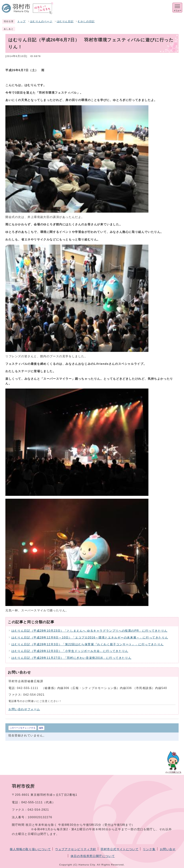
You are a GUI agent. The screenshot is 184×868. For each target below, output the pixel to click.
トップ (21, 21)
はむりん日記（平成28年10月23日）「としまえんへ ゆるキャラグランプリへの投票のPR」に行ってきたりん (89, 631)
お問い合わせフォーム (24, 709)
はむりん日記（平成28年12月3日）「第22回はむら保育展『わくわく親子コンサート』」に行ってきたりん (88, 644)
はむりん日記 (65, 21)
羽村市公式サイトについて (120, 849)
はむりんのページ (41, 21)
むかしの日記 (86, 21)
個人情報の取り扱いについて (30, 849)
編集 (41, 728)
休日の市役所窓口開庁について (93, 856)
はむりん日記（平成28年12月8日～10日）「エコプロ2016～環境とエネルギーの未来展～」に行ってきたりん (90, 638)
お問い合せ (168, 849)
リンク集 (149, 849)
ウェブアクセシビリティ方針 (76, 849)
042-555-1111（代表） (38, 802)
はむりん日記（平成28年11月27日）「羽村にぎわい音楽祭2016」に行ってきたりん (71, 658)
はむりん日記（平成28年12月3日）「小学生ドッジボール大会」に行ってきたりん (70, 651)
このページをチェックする (22, 728)
